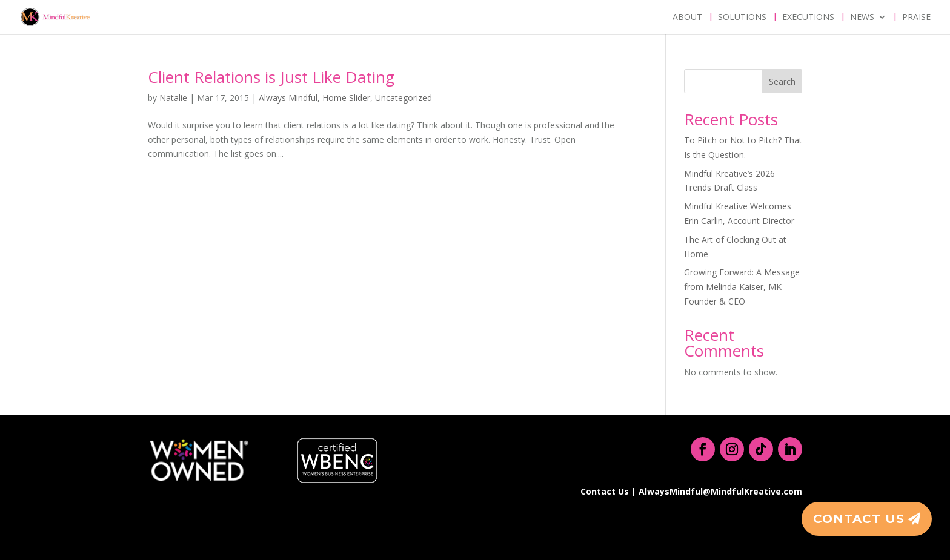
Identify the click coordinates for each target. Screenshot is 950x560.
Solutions (742, 18)
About (687, 18)
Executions (808, 18)
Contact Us (859, 519)
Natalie (173, 98)
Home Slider (346, 98)
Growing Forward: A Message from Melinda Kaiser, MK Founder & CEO (742, 287)
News (862, 18)
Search (782, 81)
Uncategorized (404, 98)
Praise (916, 18)
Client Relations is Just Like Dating (271, 77)
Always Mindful (288, 98)
